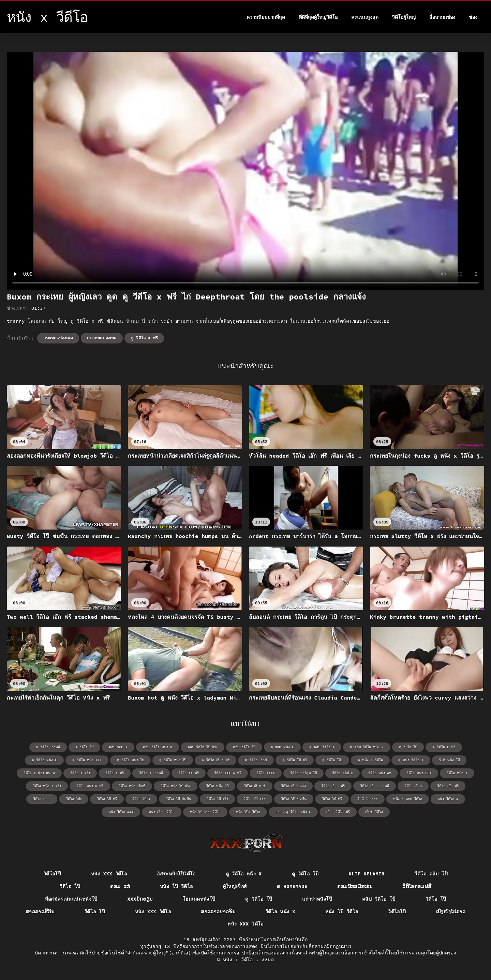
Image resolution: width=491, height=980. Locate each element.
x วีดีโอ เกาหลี (48, 747)
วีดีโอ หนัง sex (419, 773)
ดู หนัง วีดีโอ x (411, 760)
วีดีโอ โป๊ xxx (255, 799)
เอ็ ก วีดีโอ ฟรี (338, 812)
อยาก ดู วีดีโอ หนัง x (293, 812)
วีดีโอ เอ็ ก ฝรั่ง (293, 786)
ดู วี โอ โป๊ (408, 747)
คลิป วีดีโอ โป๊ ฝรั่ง (203, 747)
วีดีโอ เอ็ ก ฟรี (333, 786)
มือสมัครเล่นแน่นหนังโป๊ (71, 899)
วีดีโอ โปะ (74, 799)
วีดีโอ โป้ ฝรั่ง (217, 799)
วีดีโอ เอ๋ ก (42, 799)
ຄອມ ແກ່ (120, 886)
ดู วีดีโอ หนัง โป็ (173, 760)
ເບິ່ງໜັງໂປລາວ (451, 912)
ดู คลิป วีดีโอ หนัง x (367, 747)
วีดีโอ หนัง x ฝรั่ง (47, 786)
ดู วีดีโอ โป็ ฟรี (295, 760)
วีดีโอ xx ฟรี (189, 773)
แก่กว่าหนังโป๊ (317, 899)
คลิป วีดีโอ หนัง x (158, 747)
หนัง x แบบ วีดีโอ (408, 799)
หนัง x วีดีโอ (239, 960)
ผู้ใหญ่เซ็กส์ (235, 886)
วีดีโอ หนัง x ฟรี (90, 786)
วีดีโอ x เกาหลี (151, 773)
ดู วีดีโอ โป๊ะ (332, 760)
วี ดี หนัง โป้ (449, 760)
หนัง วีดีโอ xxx (121, 812)
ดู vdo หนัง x (282, 747)
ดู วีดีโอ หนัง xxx (87, 760)
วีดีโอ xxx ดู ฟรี (228, 773)
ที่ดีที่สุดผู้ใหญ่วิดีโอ (318, 17)
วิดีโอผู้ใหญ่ (404, 17)
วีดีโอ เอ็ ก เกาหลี (375, 786)
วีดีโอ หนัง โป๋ (217, 786)
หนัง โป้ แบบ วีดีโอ (205, 812)
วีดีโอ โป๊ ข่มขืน (294, 799)
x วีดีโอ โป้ (84, 747)
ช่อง (473, 17)
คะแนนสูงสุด (365, 17)
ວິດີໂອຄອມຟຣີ (417, 886)
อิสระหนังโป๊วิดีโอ (176, 874)
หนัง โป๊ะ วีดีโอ (248, 812)
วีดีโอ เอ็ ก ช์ (255, 786)
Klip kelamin (366, 874)
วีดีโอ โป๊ (95, 912)
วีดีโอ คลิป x (343, 773)
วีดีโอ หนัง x (457, 773)
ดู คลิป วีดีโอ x (322, 747)
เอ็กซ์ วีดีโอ (374, 812)
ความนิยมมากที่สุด (266, 17)
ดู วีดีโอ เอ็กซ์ (256, 760)
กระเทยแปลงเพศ (58, 338)
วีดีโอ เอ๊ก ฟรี (448, 786)
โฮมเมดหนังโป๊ (199, 899)
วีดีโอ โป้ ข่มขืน (178, 799)
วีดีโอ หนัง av (380, 773)
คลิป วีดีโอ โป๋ (244, 747)
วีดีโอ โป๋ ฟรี (332, 799)
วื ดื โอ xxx (368, 799)
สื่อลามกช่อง (442, 17)
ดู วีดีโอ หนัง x (44, 760)
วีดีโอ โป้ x (141, 799)
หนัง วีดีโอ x (448, 799)
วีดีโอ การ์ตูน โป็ (303, 773)
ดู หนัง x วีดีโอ (370, 760)
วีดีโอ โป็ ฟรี (107, 799)
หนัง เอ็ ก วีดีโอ (162, 812)
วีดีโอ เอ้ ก (413, 786)
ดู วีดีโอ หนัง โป (130, 760)
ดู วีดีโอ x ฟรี (144, 338)
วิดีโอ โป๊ (70, 886)
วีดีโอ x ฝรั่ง (80, 773)
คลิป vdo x (118, 747)
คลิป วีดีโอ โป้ (379, 899)
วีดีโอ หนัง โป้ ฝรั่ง (176, 786)
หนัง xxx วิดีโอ (109, 874)
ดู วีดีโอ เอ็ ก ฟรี (215, 760)
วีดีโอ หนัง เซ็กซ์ (132, 786)
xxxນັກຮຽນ (140, 899)
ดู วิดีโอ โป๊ (305, 874)
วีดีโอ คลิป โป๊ (431, 874)
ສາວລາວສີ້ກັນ (40, 912)
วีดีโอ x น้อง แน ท (39, 773)
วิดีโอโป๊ (52, 874)
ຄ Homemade (292, 886)
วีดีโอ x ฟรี (115, 773)
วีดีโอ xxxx (266, 773)
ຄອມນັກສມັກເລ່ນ (355, 886)
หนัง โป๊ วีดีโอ (176, 886)
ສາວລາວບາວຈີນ (218, 912)
